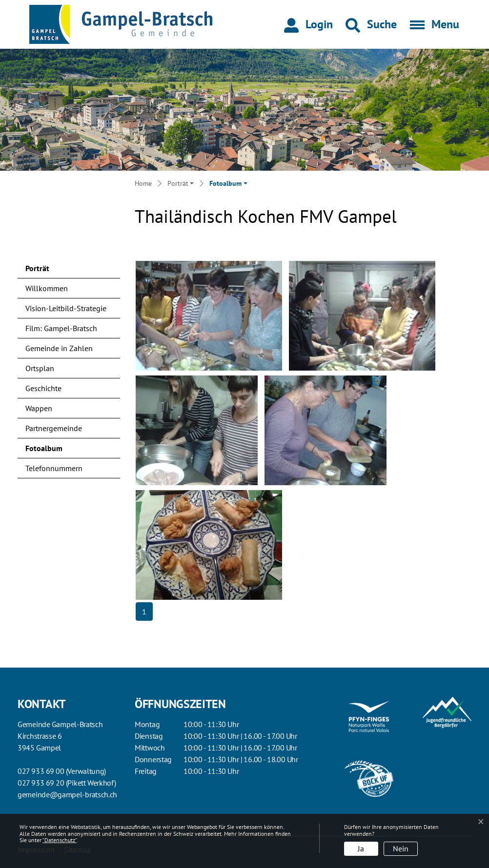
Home (143, 183)
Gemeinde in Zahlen (59, 348)
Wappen (39, 408)
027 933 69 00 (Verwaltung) (62, 771)
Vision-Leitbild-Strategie (66, 308)
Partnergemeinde (54, 428)
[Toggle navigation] (431, 24)
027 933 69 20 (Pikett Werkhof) (67, 783)
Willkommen (47, 288)
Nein (401, 848)
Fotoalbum (51, 451)
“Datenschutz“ (60, 840)
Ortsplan (40, 368)
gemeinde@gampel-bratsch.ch (67, 794)
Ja (361, 848)
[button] (371, 24)
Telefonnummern (54, 468)
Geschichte (43, 388)
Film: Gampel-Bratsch (61, 328)
